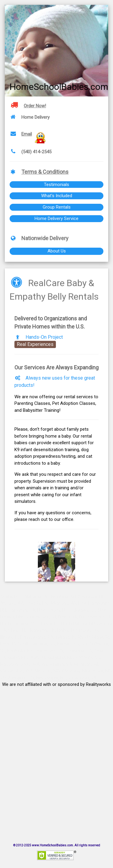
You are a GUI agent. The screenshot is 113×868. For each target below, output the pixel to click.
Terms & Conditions (45, 172)
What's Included (57, 196)
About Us (57, 251)
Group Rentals (57, 207)
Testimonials (56, 185)
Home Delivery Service (56, 219)
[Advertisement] (56, 758)
